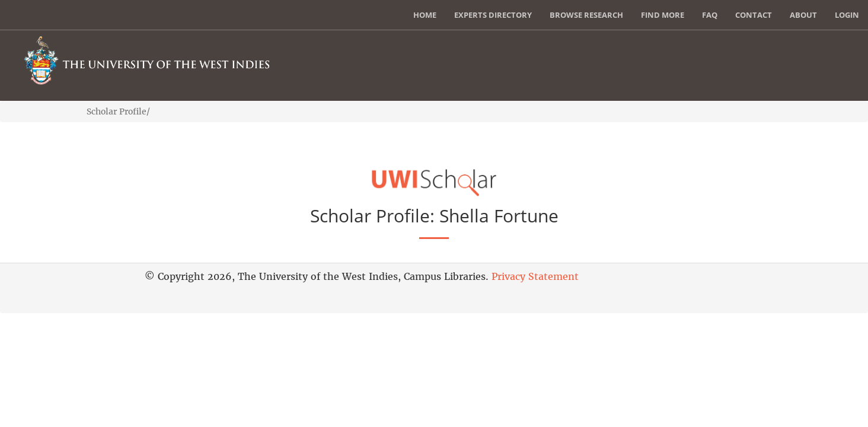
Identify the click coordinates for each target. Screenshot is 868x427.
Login (847, 15)
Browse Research (586, 15)
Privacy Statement (535, 276)
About (803, 15)
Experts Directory (493, 15)
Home (425, 15)
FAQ (710, 15)
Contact (754, 15)
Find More (663, 15)
